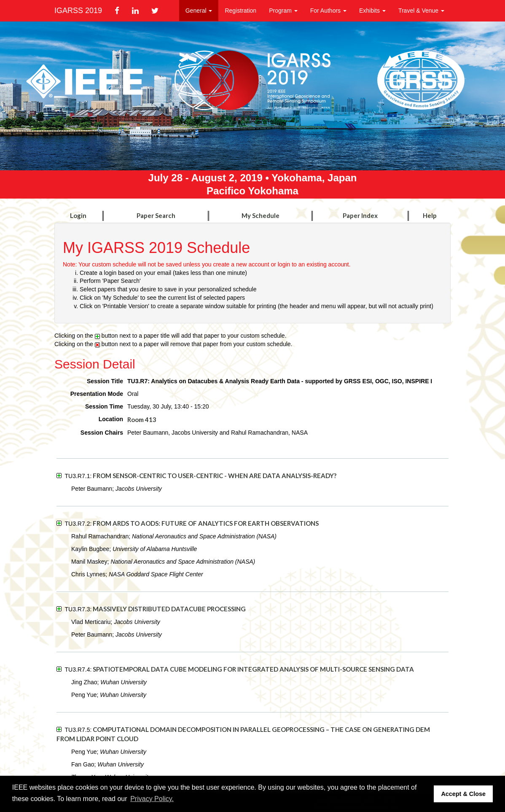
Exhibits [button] (372, 11)
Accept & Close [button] (463, 794)
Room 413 (142, 419)
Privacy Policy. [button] (152, 799)
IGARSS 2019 (78, 11)
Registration (240, 11)
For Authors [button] (328, 11)
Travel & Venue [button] (421, 11)
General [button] (199, 11)
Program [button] (283, 11)
